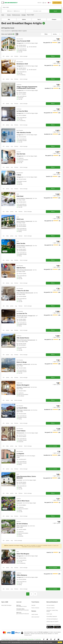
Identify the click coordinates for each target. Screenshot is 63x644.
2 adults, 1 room (37, 11)
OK (60, 642)
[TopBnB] (16, 34)
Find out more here (16, 642)
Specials (33, 605)
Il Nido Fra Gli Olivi (23, 291)
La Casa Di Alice (22, 408)
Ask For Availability (53, 446)
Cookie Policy (38, 639)
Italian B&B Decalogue (6, 605)
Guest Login (49, 614)
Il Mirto (19, 175)
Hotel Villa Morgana (23, 554)
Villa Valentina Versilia (24, 133)
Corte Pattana (21, 431)
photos (8, 56)
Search (55, 11)
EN (49, 3)
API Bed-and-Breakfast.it (52, 619)
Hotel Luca (20, 219)
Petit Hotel (20, 196)
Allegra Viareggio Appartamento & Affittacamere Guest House (27, 87)
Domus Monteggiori (23, 385)
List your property (57, 3)
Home (3, 15)
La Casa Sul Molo (22, 111)
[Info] (13, 34)
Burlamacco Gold (22, 64)
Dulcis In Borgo (22, 362)
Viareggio (24, 15)
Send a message (24, 56)
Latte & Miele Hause (23, 501)
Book (53, 56)
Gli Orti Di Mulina (22, 524)
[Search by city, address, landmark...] (31, 7)
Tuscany (9, 15)
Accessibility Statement (52, 616)
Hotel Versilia (21, 243)
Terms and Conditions (24, 639)
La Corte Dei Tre (22, 313)
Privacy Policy (31, 639)
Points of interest (35, 608)
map (12, 56)
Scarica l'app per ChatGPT (53, 622)
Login (45, 3)
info (4, 56)
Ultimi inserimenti (35, 617)
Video (7, 212)
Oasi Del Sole (21, 154)
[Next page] (35, 594)
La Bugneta (20, 454)
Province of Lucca (16, 15)
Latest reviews (35, 614)
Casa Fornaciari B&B (23, 41)
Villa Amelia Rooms (23, 338)
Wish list (39, 3)
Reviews (16, 56)
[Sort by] (57, 34)
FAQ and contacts (51, 608)
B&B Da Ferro (21, 268)
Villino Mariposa (22, 575)
